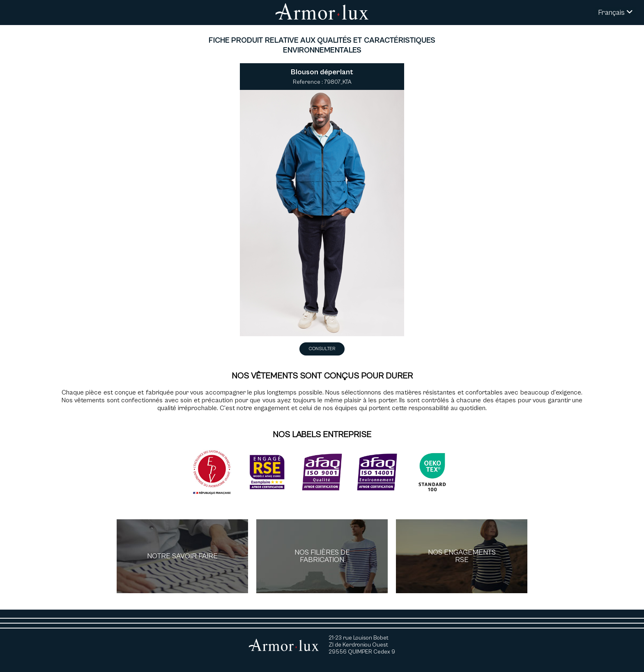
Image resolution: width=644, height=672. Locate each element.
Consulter (322, 349)
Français (615, 13)
